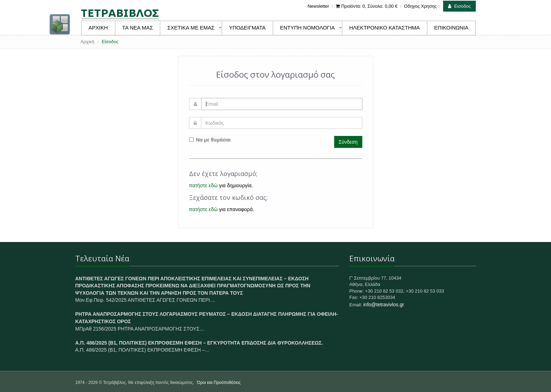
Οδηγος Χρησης (420, 6)
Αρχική (87, 42)
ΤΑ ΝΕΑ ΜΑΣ (138, 28)
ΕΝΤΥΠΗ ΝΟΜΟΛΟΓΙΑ (307, 28)
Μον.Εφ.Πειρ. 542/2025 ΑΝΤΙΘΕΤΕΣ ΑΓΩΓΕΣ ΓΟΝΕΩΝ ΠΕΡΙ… (145, 300)
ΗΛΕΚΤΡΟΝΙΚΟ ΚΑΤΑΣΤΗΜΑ (385, 28)
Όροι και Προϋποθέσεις (219, 383)
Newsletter (318, 6)
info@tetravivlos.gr (384, 305)
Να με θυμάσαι (210, 140)
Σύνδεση (348, 142)
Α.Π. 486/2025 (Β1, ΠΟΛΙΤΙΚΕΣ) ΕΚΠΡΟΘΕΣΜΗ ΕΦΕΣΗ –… (142, 350)
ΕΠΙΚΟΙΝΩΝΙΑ (451, 28)
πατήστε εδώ (203, 185)
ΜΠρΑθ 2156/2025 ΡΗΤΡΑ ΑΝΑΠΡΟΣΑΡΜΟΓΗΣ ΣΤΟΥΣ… (140, 329)
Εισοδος (459, 6)
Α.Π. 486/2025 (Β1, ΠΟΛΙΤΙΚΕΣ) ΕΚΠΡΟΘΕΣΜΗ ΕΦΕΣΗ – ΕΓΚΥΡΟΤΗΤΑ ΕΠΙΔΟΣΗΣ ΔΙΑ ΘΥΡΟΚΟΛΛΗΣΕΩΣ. (199, 343)
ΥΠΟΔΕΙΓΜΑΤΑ (247, 28)
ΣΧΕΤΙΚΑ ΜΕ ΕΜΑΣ (191, 28)
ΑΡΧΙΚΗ (98, 28)
